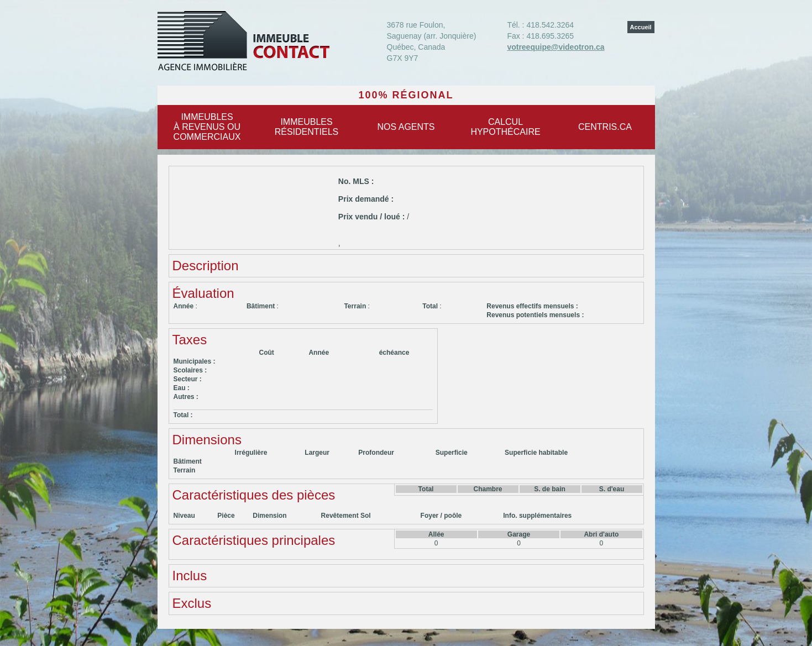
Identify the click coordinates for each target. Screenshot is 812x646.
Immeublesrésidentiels (307, 127)
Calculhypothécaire (505, 127)
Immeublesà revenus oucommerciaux (207, 127)
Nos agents (406, 127)
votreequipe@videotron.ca (556, 47)
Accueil (641, 27)
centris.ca (605, 127)
